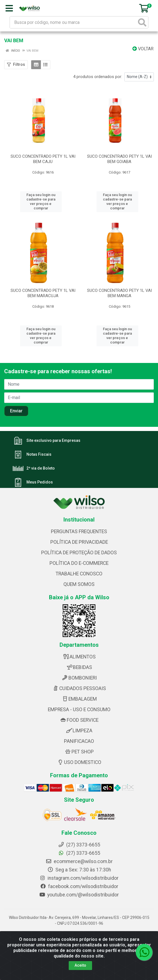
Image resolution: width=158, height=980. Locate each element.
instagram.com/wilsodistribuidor (79, 876)
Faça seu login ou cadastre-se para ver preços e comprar (41, 199)
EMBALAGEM (79, 696)
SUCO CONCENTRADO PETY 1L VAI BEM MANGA (119, 288)
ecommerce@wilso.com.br (79, 859)
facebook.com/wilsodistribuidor (79, 884)
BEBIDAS (79, 665)
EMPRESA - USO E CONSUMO (79, 707)
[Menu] (9, 8)
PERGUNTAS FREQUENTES (79, 529)
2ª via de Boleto (41, 466)
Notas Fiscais (39, 452)
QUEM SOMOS (79, 582)
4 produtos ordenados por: (98, 77)
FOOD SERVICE (79, 718)
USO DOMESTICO (79, 760)
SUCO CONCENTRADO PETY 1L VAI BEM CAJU (43, 159)
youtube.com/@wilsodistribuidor (79, 892)
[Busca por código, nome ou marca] (73, 22)
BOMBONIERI (79, 675)
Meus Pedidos (40, 480)
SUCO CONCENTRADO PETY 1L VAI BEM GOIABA (119, 159)
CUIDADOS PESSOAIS (79, 686)
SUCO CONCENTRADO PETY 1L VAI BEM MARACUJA (43, 288)
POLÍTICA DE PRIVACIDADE (79, 540)
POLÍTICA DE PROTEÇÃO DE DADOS (79, 550)
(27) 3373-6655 (79, 851)
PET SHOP (79, 749)
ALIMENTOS (79, 654)
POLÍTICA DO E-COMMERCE (79, 561)
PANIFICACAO (79, 739)
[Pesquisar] (142, 22)
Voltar (143, 49)
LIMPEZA (79, 728)
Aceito (80, 965)
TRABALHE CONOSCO (79, 571)
